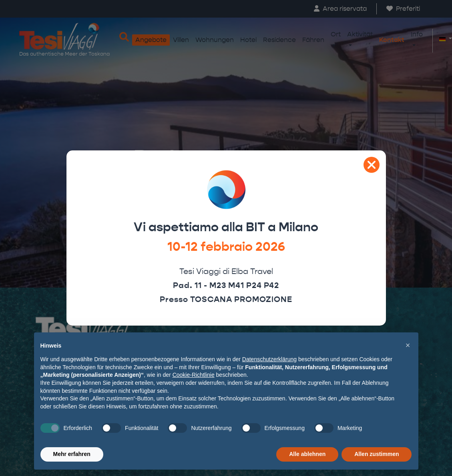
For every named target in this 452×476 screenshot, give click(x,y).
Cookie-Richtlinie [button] (194, 375)
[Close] (372, 165)
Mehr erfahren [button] (72, 454)
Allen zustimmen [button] (377, 454)
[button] (408, 345)
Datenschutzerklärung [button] (269, 359)
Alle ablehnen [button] (307, 454)
